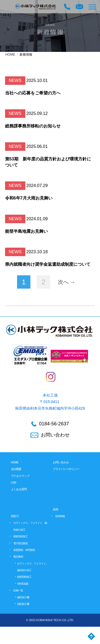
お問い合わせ (50, 435)
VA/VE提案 (23, 584)
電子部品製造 (21, 543)
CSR (14, 483)
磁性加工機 (23, 597)
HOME (10, 55)
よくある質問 (19, 489)
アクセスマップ (20, 476)
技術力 (15, 516)
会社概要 (16, 469)
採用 (55, 509)
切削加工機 (23, 604)
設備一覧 (18, 590)
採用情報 (60, 516)
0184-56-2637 (50, 424)
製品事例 (18, 557)
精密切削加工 (21, 536)
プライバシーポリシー (66, 469)
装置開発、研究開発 (24, 550)
